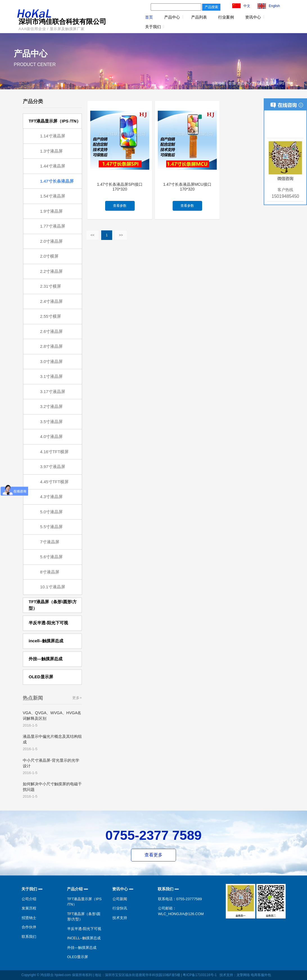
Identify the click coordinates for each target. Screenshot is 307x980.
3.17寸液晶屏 (53, 392)
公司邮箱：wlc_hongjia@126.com (181, 911)
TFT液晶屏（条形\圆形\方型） (84, 917)
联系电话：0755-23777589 (180, 899)
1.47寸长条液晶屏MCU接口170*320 (187, 187)
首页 (149, 17)
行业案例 (226, 17)
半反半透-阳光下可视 (84, 929)
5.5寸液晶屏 (52, 527)
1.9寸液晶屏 (52, 211)
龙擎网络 (243, 975)
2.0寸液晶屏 (52, 241)
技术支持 (120, 918)
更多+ (77, 698)
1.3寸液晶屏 (52, 151)
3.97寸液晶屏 (53, 467)
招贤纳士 (29, 918)
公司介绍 (29, 899)
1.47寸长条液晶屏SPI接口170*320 (120, 187)
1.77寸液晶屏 (53, 226)
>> (121, 235)
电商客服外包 (261, 975)
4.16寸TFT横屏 (55, 452)
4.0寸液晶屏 (52, 436)
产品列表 (199, 17)
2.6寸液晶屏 (52, 331)
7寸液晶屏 (50, 542)
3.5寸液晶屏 (52, 422)
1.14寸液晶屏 (53, 136)
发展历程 (29, 908)
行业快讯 (120, 908)
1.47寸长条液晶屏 (57, 181)
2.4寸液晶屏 (52, 301)
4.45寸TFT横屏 (55, 482)
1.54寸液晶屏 (53, 196)
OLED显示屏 (78, 957)
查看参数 (120, 206)
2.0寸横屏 (49, 256)
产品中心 (172, 17)
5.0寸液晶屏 (52, 512)
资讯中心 (253, 17)
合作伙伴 (29, 927)
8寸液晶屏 (50, 572)
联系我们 (29, 937)
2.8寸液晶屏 (52, 346)
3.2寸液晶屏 (52, 406)
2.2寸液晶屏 (52, 271)
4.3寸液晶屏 (52, 497)
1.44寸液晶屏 (53, 166)
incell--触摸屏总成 (84, 938)
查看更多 (153, 855)
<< (92, 235)
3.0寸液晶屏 (52, 361)
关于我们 (153, 27)
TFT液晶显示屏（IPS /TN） (84, 902)
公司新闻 (120, 899)
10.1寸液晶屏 (53, 587)
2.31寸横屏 (51, 286)
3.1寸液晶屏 (52, 376)
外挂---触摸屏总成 (82, 948)
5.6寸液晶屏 (52, 557)
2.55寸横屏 (51, 316)
